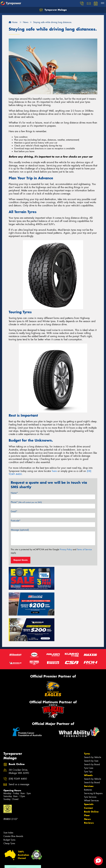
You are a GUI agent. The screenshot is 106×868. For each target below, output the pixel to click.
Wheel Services (91, 772)
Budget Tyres (9, 812)
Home (13, 22)
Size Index (8, 804)
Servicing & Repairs (93, 765)
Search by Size (91, 733)
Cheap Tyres (9, 815)
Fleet (87, 787)
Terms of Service (84, 549)
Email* (14, 511)
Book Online (91, 783)
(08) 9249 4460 (18, 751)
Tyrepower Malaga (53, 10)
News (87, 791)
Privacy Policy (66, 549)
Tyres (87, 725)
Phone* (26, 502)
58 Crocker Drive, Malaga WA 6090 (19, 743)
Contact (88, 780)
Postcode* (16, 521)
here (54, 471)
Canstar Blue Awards (13, 808)
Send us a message (19, 756)
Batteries (88, 762)
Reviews (89, 795)
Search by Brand (92, 736)
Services (89, 758)
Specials (89, 776)
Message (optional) (20, 530)
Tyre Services (90, 769)
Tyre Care (89, 740)
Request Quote (21, 560)
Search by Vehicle (93, 729)
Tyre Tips (88, 743)
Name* (14, 493)
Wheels (88, 747)
